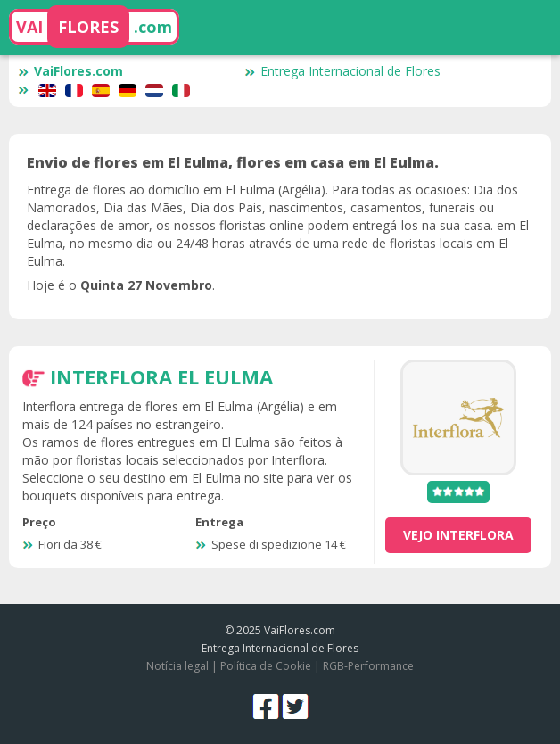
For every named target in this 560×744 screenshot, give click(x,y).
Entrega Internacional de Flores (342, 71)
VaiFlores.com (70, 71)
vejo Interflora (458, 535)
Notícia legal (177, 666)
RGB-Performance (368, 666)
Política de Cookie (266, 666)
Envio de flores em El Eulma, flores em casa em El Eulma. (233, 162)
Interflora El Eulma (161, 376)
